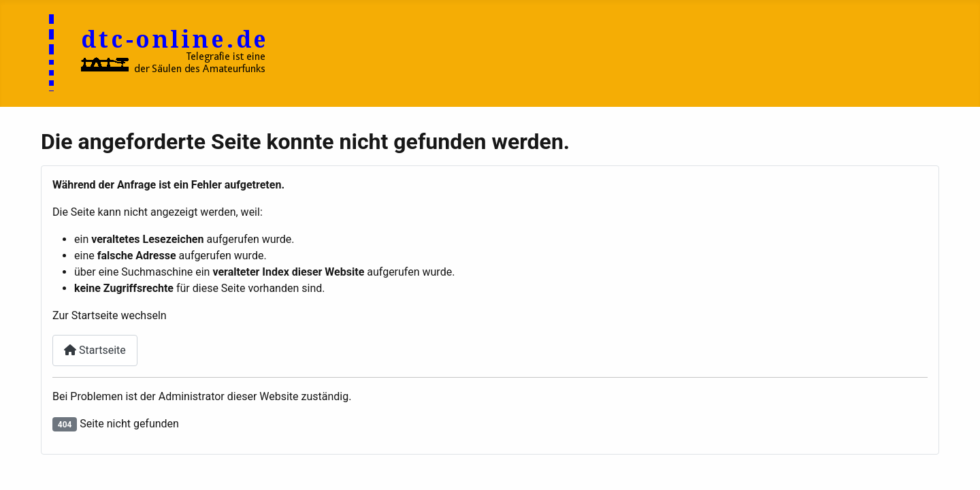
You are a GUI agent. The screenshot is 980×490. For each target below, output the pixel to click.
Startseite (95, 350)
